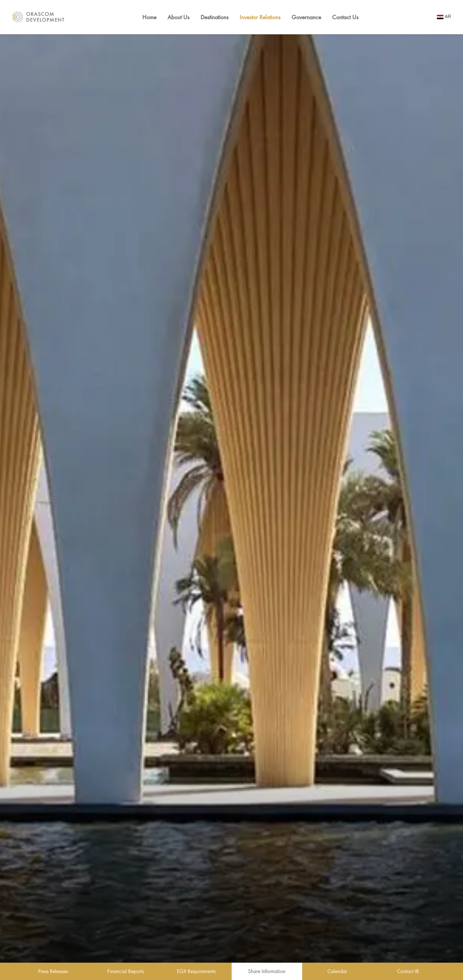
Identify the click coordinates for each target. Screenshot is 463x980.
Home (149, 17)
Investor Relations (260, 17)
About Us (178, 17)
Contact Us (345, 17)
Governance (306, 17)
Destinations (215, 17)
